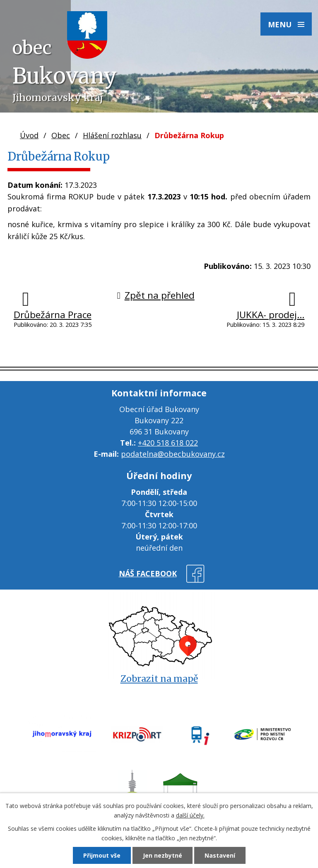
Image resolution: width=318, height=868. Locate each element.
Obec (61, 135)
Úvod (29, 135)
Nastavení (220, 855)
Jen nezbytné (163, 855)
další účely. (190, 815)
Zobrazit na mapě (159, 679)
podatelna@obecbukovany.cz (173, 454)
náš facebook (148, 573)
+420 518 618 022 (168, 443)
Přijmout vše (102, 855)
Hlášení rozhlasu (112, 135)
